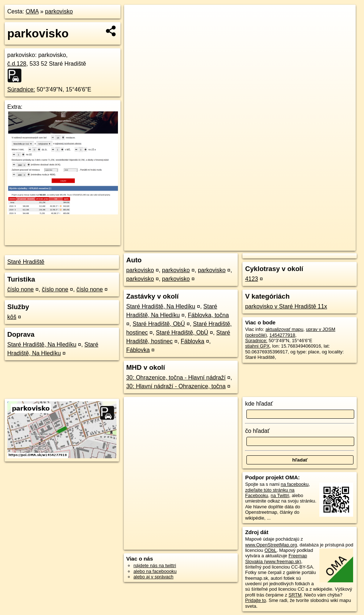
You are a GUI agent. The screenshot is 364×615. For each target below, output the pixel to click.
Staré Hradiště (26, 262)
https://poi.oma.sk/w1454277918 (322, 245)
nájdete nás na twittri (155, 565)
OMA (32, 11)
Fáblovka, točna (208, 315)
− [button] (137, 28)
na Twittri (280, 495)
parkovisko (59, 11)
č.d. (17, 64)
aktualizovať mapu (284, 329)
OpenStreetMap (230, 245)
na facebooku (295, 484)
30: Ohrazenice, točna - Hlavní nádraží (176, 378)
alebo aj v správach (154, 577)
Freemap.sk (267, 245)
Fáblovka (193, 341)
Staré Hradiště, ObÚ (159, 324)
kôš (12, 317)
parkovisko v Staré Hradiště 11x (286, 306)
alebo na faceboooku (155, 571)
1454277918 (282, 335)
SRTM (295, 595)
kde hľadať (259, 404)
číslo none (21, 289)
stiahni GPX (257, 346)
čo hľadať (257, 431)
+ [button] (137, 17)
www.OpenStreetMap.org (271, 545)
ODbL (271, 550)
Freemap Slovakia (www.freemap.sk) (276, 558)
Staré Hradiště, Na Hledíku (42, 345)
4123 (251, 279)
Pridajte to (255, 600)
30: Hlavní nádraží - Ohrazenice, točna (176, 386)
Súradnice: (21, 89)
